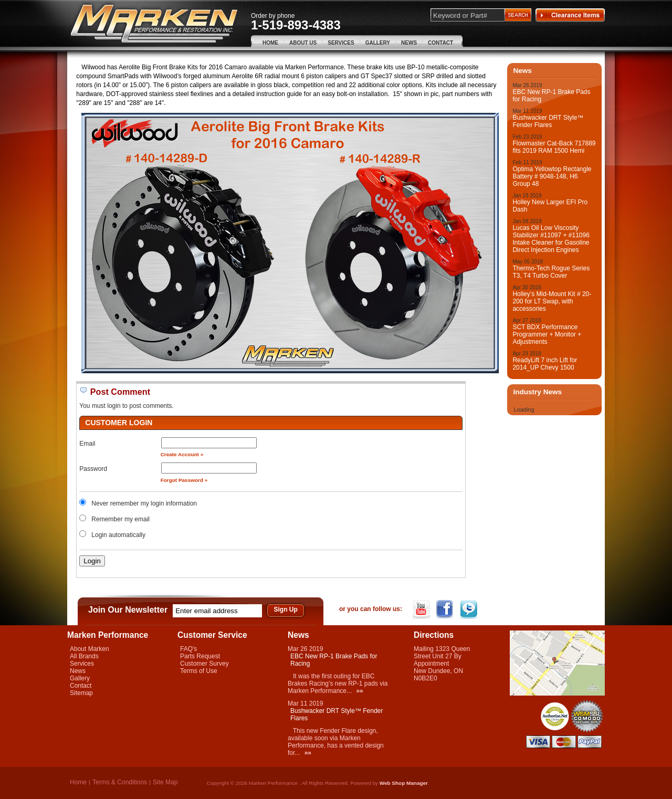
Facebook (446, 609)
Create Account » (182, 454)
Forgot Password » (184, 480)
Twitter (470, 609)
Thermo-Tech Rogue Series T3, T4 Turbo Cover (551, 272)
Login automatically (119, 535)
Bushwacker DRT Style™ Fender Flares (548, 121)
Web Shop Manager (404, 783)
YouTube (422, 609)
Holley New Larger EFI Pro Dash (550, 206)
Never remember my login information (144, 503)
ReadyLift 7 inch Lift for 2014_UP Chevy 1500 (545, 364)
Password (93, 469)
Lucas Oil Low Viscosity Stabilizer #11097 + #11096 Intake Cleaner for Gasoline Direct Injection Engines (551, 239)
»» (359, 691)
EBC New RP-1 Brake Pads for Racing (551, 96)
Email (87, 444)
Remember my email (120, 519)
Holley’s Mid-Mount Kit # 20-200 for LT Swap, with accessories (552, 301)
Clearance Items (570, 15)
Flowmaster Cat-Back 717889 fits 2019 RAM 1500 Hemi (554, 147)
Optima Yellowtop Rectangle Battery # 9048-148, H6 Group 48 (552, 176)
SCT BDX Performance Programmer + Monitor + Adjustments (547, 334)
